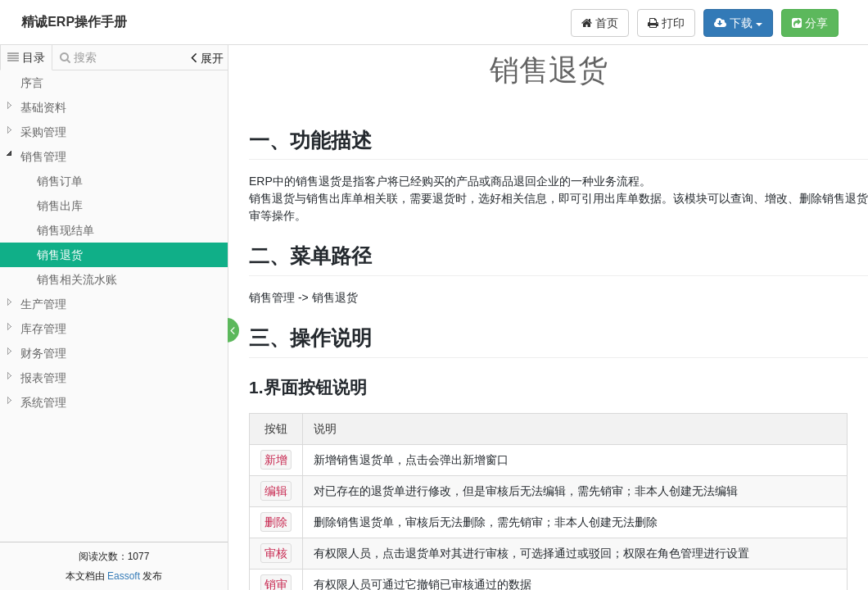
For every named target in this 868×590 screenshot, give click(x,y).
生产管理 (43, 304)
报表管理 (43, 378)
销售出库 (60, 206)
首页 (600, 23)
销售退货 (60, 255)
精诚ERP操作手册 (74, 22)
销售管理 (43, 157)
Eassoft (124, 576)
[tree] (114, 243)
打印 (666, 23)
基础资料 (43, 107)
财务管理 (43, 353)
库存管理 (43, 329)
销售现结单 (66, 230)
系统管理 (43, 402)
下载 (738, 23)
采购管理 (43, 132)
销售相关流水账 (77, 279)
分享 (810, 23)
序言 (32, 83)
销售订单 (60, 181)
